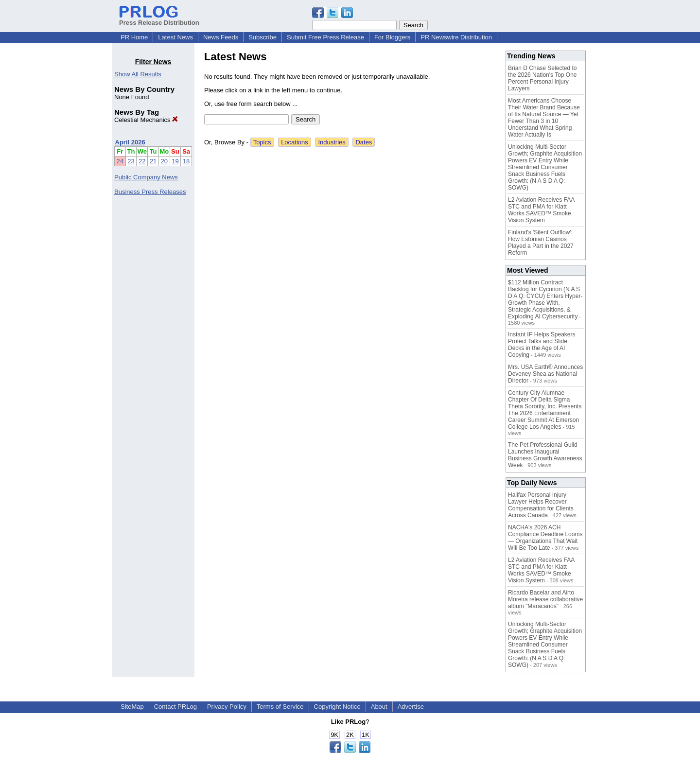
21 (153, 161)
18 (186, 161)
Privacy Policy (227, 707)
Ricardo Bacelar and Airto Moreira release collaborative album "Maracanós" (545, 599)
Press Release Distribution (159, 19)
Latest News (175, 37)
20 (164, 161)
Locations (295, 142)
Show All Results (138, 74)
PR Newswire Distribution (456, 37)
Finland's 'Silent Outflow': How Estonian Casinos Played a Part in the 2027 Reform (541, 243)
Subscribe (262, 37)
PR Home (134, 37)
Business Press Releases (150, 192)
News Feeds (221, 37)
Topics (262, 142)
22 (142, 161)
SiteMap (132, 707)
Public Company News (146, 177)
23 (131, 161)
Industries (332, 142)
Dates (364, 142)
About (379, 707)
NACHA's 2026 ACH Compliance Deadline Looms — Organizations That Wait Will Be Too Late (545, 538)
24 (120, 161)
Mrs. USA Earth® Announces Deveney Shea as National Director (545, 374)
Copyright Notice (337, 707)
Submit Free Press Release (325, 37)
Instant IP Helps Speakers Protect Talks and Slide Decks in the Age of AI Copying (542, 345)
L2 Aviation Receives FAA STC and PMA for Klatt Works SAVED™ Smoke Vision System (541, 210)
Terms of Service (280, 707)
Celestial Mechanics (146, 120)
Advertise (411, 707)
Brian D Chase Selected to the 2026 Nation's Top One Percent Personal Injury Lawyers (542, 78)
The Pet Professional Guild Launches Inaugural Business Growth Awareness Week (545, 455)
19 (175, 161)
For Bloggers (392, 37)
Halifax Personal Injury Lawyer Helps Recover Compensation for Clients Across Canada (541, 505)
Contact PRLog (175, 707)
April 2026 (130, 142)
